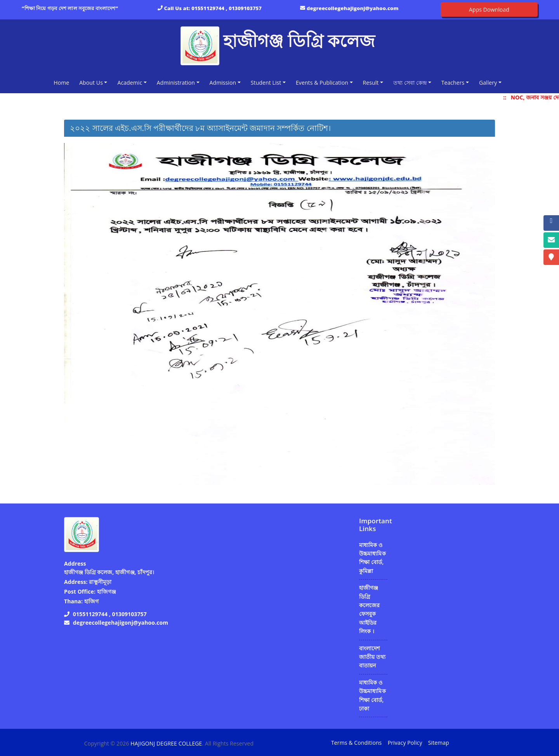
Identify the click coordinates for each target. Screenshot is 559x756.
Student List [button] (266, 83)
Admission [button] (223, 83)
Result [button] (371, 83)
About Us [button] (91, 83)
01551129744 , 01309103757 (227, 8)
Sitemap (439, 743)
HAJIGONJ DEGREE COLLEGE (166, 743)
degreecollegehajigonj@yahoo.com (353, 8)
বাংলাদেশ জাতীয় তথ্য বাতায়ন (372, 657)
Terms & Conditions (356, 743)
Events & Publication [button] (322, 83)
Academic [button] (130, 83)
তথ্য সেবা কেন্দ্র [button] (410, 83)
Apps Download (489, 10)
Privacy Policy (405, 743)
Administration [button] (176, 83)
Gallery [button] (488, 83)
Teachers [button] (453, 83)
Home (63, 82)
